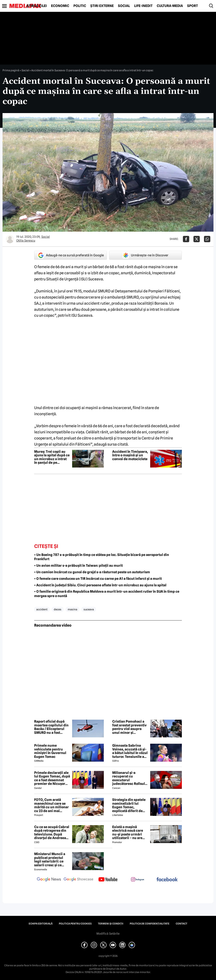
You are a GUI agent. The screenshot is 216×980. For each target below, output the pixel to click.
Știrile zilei (37, 6)
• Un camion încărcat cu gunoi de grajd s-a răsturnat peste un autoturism (92, 572)
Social (124, 6)
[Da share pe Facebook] (186, 239)
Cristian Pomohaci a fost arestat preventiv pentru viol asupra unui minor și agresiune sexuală (129, 727)
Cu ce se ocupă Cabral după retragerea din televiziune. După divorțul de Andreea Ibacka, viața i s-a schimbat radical (52, 833)
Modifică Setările (108, 934)
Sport (192, 6)
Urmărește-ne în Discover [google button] (145, 255)
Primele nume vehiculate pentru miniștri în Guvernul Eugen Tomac (50, 751)
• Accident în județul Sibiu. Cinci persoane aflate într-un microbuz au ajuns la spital (100, 585)
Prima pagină (11, 70)
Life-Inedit (143, 6)
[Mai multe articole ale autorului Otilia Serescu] (10, 239)
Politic (80, 6)
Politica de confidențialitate (150, 924)
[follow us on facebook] (167, 880)
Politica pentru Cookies (75, 924)
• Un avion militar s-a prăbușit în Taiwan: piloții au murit (78, 566)
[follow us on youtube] (108, 880)
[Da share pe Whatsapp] (207, 239)
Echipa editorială (41, 924)
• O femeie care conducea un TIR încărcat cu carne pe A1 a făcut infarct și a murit (98, 579)
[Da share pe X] (197, 239)
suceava (89, 609)
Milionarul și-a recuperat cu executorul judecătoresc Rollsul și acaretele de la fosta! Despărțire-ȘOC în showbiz (130, 778)
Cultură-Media (170, 6)
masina (72, 609)
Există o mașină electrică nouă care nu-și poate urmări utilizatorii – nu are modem (128, 833)
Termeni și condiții (111, 924)
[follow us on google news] (49, 880)
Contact (182, 924)
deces (58, 609)
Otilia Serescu (26, 241)
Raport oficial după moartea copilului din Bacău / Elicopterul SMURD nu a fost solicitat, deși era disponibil (51, 727)
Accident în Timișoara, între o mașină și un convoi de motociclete (130, 455)
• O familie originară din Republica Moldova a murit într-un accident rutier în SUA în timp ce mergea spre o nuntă (107, 594)
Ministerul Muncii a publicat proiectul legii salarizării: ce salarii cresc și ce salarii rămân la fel (50, 860)
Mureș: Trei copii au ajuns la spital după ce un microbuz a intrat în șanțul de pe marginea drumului (52, 457)
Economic (60, 6)
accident (42, 609)
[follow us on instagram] (138, 880)
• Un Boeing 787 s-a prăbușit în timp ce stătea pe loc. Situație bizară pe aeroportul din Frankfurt (102, 557)
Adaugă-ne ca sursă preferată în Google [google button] (71, 255)
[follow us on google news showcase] (78, 880)
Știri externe (102, 6)
